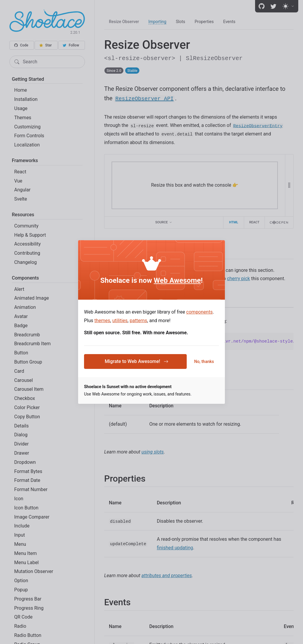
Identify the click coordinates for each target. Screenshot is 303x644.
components (199, 312)
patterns (138, 321)
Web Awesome (177, 280)
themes (102, 321)
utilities (120, 321)
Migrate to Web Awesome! (137, 361)
